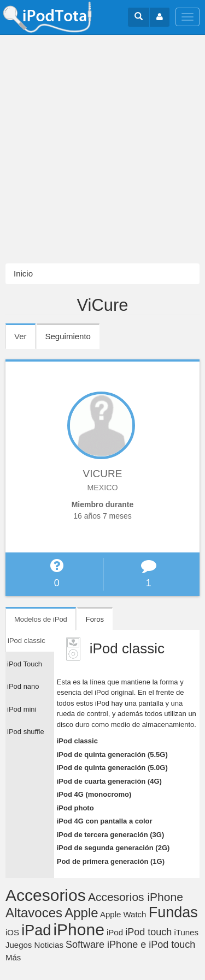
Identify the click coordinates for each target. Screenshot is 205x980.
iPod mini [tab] (22, 709)
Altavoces (34, 913)
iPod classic (77, 741)
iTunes (186, 932)
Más (13, 957)
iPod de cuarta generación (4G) (109, 781)
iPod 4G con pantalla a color (105, 821)
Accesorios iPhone (136, 897)
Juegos (19, 945)
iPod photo (75, 808)
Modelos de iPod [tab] (41, 619)
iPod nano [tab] (23, 686)
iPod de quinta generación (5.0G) (112, 768)
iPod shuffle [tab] (26, 732)
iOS (12, 932)
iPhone (78, 930)
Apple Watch (123, 914)
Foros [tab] (95, 619)
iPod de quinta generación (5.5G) (112, 754)
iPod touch (148, 932)
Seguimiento (68, 336)
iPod (115, 932)
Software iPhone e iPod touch (130, 945)
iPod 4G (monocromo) (94, 794)
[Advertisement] (102, 149)
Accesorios (46, 895)
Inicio (23, 273)
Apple (81, 913)
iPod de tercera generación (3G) (111, 835)
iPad (36, 930)
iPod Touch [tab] (25, 664)
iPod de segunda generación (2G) (113, 848)
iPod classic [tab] (27, 641)
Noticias (49, 945)
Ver (25, 340)
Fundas (173, 912)
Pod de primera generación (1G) (111, 861)
